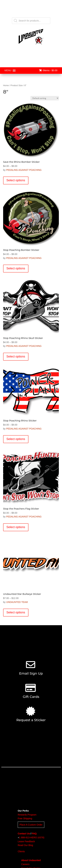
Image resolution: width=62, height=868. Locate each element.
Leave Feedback (26, 841)
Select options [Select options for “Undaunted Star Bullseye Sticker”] (16, 612)
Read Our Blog (25, 845)
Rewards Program (27, 815)
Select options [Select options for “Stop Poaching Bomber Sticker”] (16, 268)
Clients (21, 851)
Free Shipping (25, 818)
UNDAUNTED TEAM (17, 602)
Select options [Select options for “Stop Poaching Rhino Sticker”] (16, 439)
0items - (48, 70)
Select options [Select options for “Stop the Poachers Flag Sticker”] (16, 527)
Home (6, 85)
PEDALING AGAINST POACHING (24, 170)
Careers (25, 864)
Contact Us (24, 834)
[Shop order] (45, 98)
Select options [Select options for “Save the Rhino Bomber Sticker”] (16, 180)
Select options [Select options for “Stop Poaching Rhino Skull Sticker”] (16, 356)
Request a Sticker (31, 720)
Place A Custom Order (31, 825)
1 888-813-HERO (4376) (32, 837)
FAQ (34, 834)
